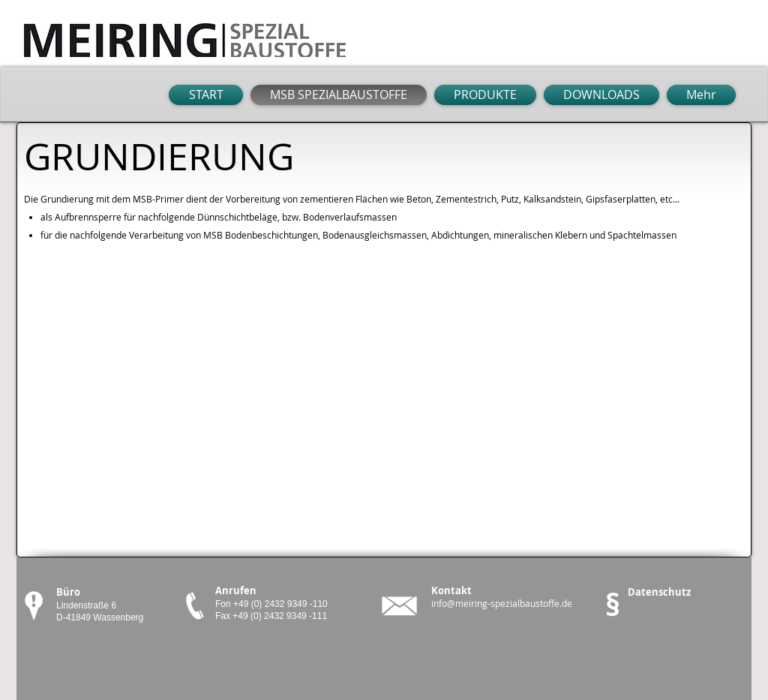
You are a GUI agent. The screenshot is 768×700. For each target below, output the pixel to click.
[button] (699, 95)
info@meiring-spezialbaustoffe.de (502, 603)
